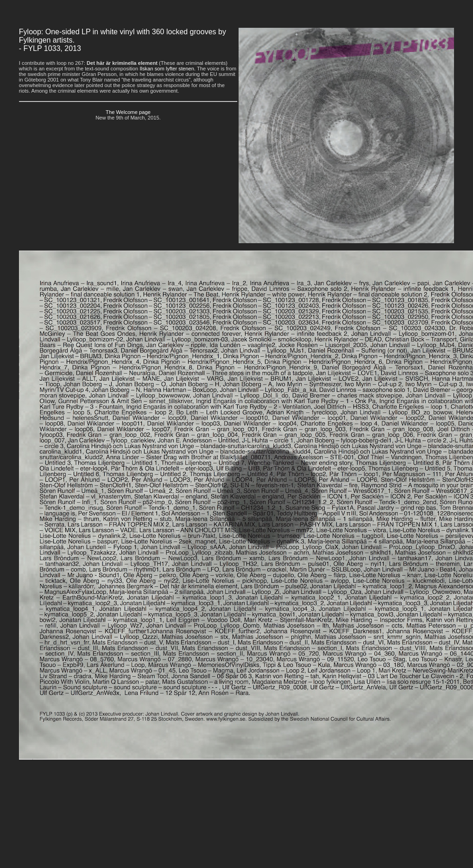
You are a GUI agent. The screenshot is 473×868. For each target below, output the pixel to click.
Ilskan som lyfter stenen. (167, 69)
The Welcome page (128, 112)
